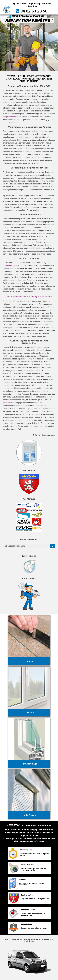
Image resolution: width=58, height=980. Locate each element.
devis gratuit (8, 403)
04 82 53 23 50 (34, 11)
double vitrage (9, 265)
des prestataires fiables (12, 117)
